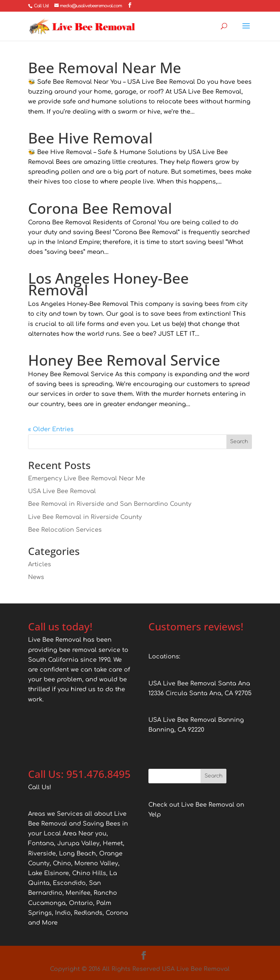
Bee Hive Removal (90, 138)
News (36, 577)
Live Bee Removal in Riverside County (85, 517)
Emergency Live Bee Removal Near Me (87, 479)
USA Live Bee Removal (62, 491)
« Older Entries (51, 429)
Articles (40, 564)
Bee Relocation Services (65, 530)
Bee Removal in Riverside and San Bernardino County (110, 504)
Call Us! (41, 6)
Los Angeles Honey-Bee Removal (108, 284)
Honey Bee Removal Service (124, 360)
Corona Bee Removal (100, 208)
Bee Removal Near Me (105, 68)
